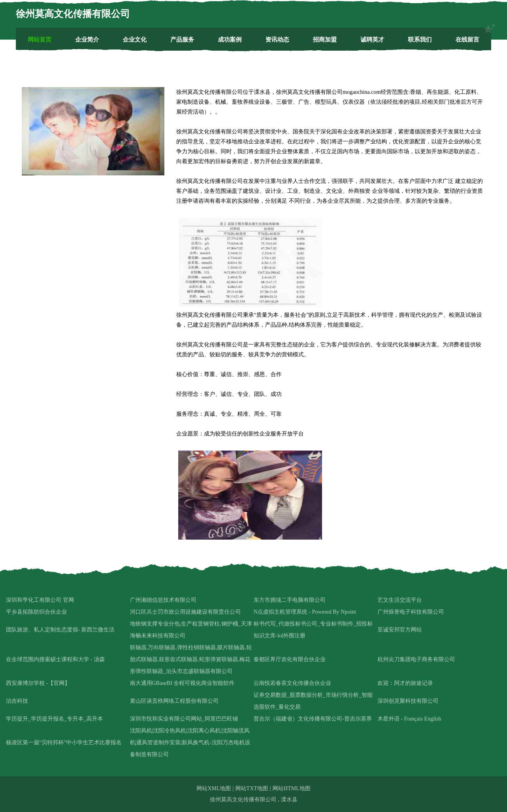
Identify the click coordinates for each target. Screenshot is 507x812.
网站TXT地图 (252, 788)
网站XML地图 (214, 788)
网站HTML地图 (292, 788)
